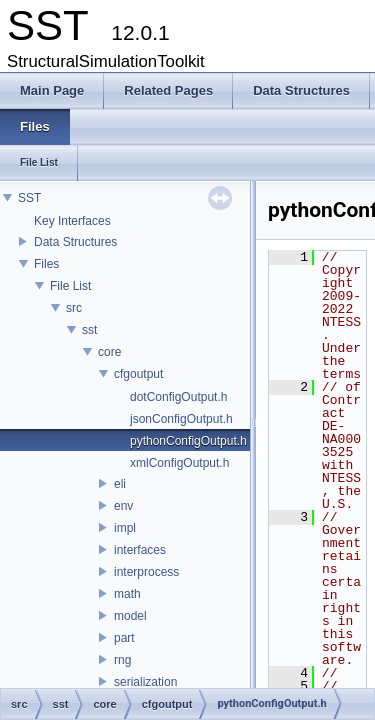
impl (125, 528)
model (130, 616)
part (124, 638)
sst (89, 330)
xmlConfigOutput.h (179, 463)
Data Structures (75, 242)
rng (122, 660)
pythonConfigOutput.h (188, 441)
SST (29, 198)
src (74, 308)
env (123, 506)
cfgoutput (138, 374)
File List (70, 286)
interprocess (146, 572)
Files (46, 264)
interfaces (140, 550)
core (109, 352)
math (127, 594)
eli (120, 484)
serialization (145, 682)
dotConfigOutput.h (178, 397)
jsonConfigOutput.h (181, 419)
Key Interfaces (72, 221)
